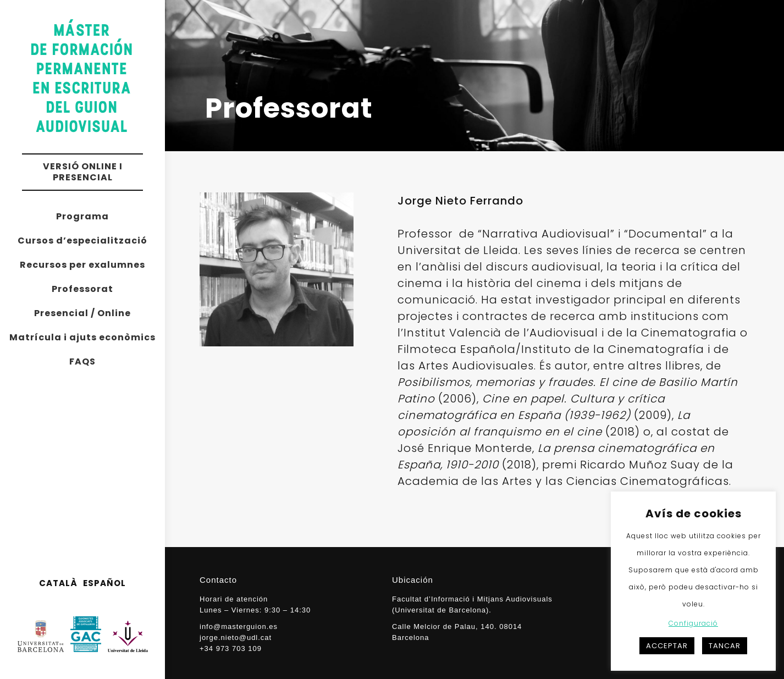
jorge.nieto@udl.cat (236, 637)
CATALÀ (58, 583)
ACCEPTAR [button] (667, 646)
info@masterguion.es (239, 626)
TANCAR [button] (725, 646)
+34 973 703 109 (231, 648)
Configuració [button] (693, 623)
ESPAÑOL (104, 583)
